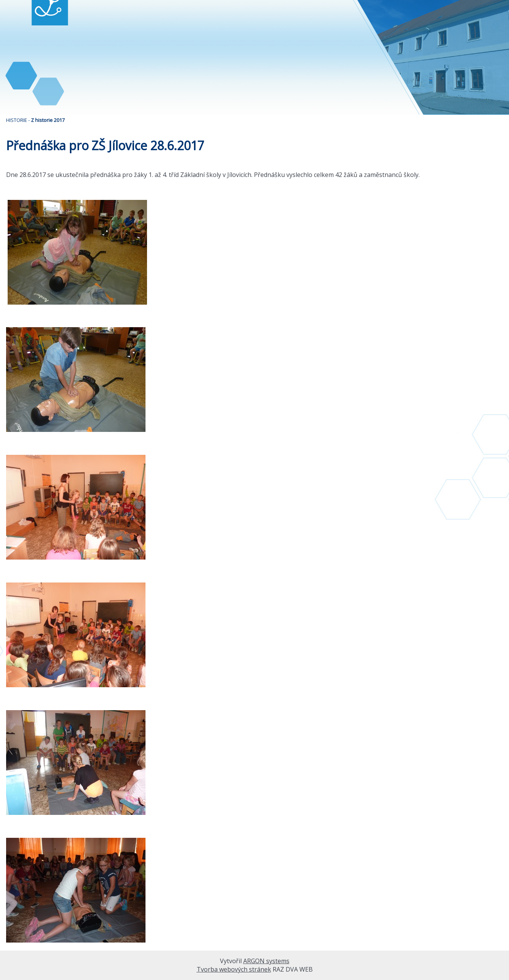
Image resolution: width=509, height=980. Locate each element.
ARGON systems (266, 961)
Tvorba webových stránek (234, 969)
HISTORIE (17, 120)
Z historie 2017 (48, 120)
